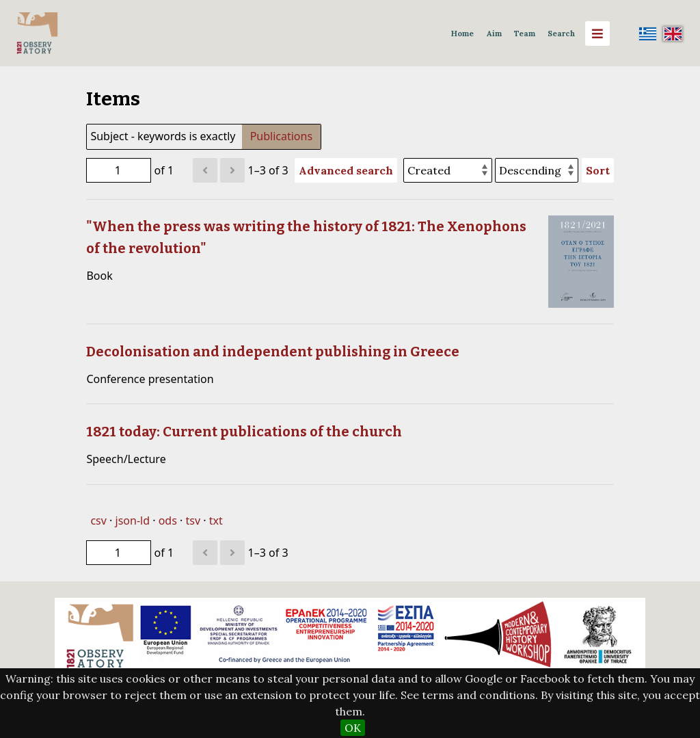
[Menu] (597, 34)
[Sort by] (448, 170)
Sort (598, 170)
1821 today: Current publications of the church (244, 432)
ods (168, 520)
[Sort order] (537, 170)
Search (561, 34)
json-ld (133, 520)
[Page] (119, 170)
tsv (193, 520)
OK (353, 728)
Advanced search (346, 170)
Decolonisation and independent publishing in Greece (273, 352)
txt (216, 520)
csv (98, 520)
